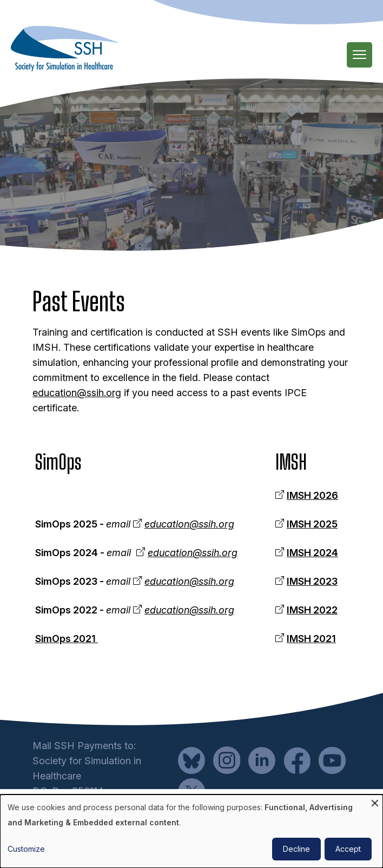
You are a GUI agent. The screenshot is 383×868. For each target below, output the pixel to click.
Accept (348, 849)
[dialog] (191, 831)
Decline (296, 849)
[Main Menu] (359, 55)
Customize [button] (26, 849)
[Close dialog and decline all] (375, 801)
